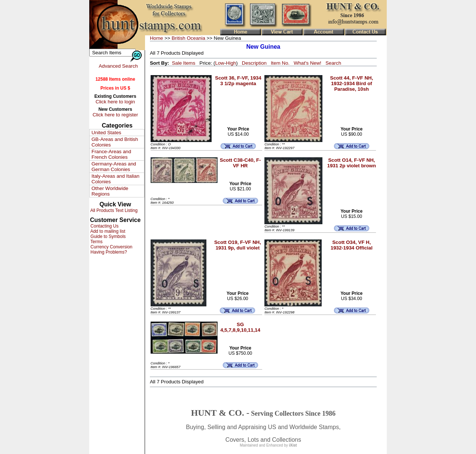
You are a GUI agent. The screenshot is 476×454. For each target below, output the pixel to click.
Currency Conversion (111, 247)
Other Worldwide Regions (110, 191)
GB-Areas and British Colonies (115, 142)
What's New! (308, 63)
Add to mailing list (107, 231)
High (231, 63)
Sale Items (184, 63)
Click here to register (115, 115)
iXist (293, 445)
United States (106, 133)
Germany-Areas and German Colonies (114, 167)
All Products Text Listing (113, 210)
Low (219, 63)
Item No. (280, 63)
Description (254, 63)
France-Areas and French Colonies (111, 154)
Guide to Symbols (107, 236)
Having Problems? (108, 252)
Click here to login (115, 102)
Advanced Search (118, 66)
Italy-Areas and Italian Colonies (115, 179)
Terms (96, 242)
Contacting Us (104, 226)
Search (333, 63)
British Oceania (188, 38)
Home (157, 38)
